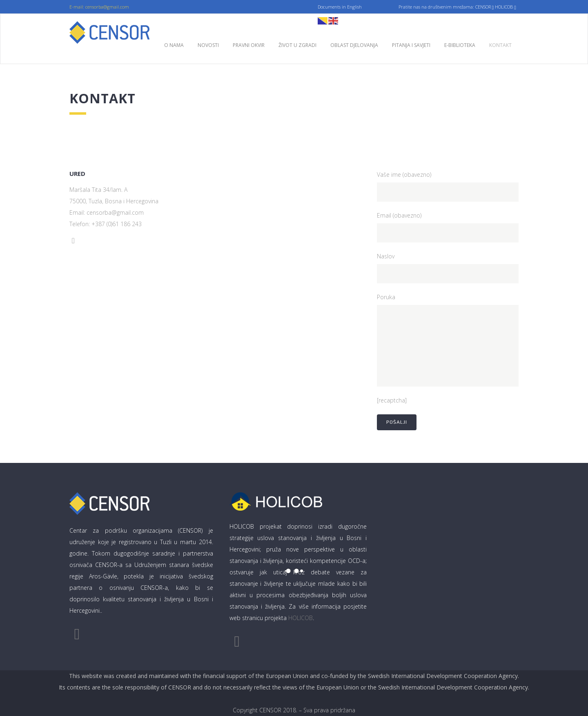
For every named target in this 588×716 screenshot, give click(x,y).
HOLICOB (301, 618)
